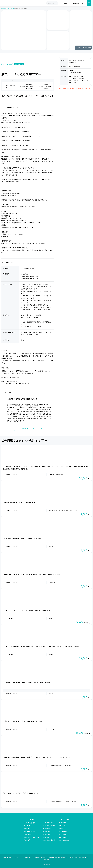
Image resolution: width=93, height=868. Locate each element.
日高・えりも (28, 834)
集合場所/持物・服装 (21, 96)
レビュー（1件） (34, 96)
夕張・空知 (46, 831)
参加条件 (9, 96)
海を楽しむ (62, 826)
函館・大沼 (27, 829)
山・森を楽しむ (63, 823)
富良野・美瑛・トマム (30, 831)
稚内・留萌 (27, 840)
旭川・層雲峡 (47, 829)
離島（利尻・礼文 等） (50, 840)
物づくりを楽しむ (64, 834)
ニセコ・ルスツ (28, 826)
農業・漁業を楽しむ (65, 837)
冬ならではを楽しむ (65, 840)
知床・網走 (46, 837)
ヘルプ (19, 858)
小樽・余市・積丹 (48, 823)
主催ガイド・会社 (47, 96)
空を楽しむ (62, 829)
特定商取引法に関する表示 (57, 858)
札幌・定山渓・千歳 (30, 823)
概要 (4, 96)
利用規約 (27, 858)
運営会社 (46, 860)
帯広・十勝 (46, 834)
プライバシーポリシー (40, 858)
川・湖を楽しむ (63, 831)
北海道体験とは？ (9, 858)
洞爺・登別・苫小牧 (49, 826)
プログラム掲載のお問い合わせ (77, 858)
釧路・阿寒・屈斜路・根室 (32, 837)
